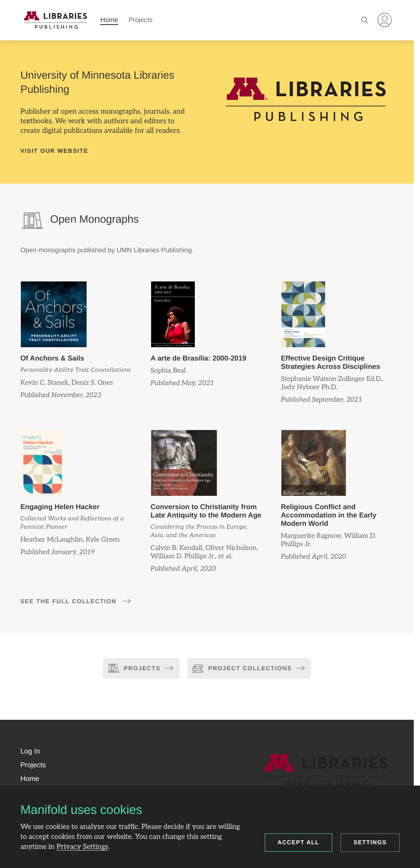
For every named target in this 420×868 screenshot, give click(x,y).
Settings (370, 842)
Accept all (299, 842)
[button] (30, 751)
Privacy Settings (82, 847)
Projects (141, 20)
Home (109, 20)
